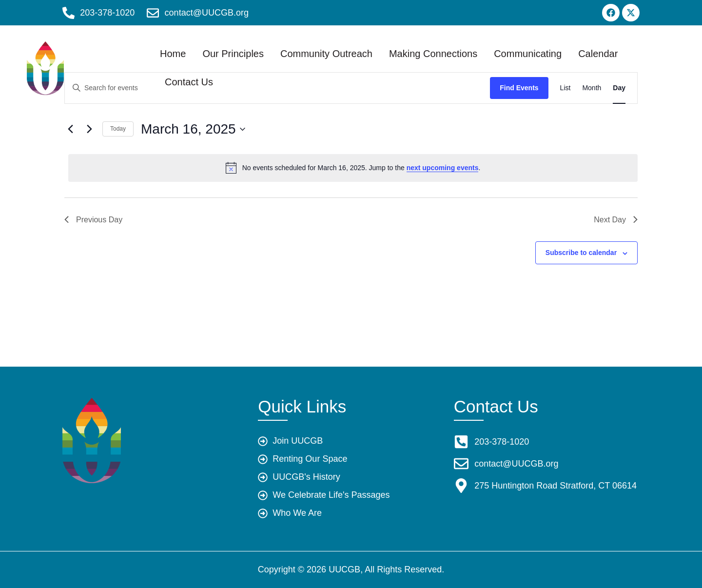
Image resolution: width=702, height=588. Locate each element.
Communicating (549, 47)
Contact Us (266, 75)
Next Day (616, 220)
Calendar (206, 75)
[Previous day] (70, 129)
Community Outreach (348, 47)
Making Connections (455, 47)
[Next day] (89, 129)
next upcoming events (443, 168)
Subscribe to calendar (581, 253)
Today (118, 129)
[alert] (353, 168)
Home (194, 47)
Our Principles (254, 47)
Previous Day (93, 220)
